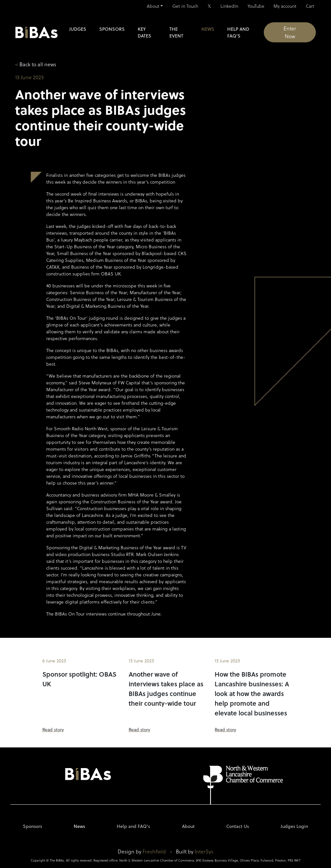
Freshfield (154, 851)
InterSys (204, 851)
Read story (53, 729)
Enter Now (290, 32)
